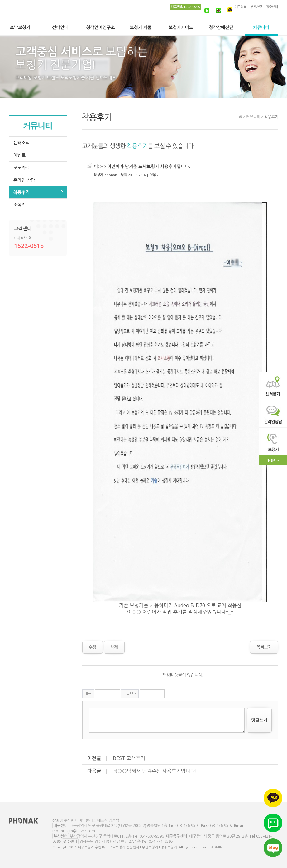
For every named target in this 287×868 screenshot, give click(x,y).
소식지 (19, 205)
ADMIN (217, 847)
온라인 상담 (24, 180)
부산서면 (256, 7)
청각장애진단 (221, 28)
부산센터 (61, 836)
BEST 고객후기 (129, 758)
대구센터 (61, 826)
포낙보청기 (20, 28)
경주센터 (272, 7)
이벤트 (19, 155)
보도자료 (22, 168)
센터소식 (22, 143)
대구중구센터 (177, 836)
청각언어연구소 (100, 28)
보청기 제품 (141, 28)
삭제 (114, 647)
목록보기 (264, 647)
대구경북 (240, 7)
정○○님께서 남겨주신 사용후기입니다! (154, 771)
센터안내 (60, 28)
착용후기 (22, 192)
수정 (93, 647)
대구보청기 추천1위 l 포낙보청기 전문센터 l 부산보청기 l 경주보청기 (47, 17)
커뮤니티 (261, 28)
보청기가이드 (181, 28)
